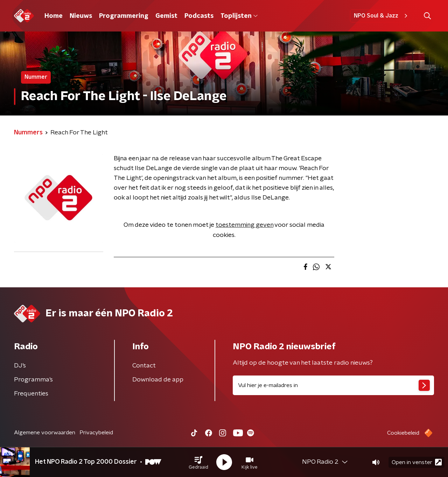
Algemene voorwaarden (45, 433)
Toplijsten (239, 16)
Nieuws (81, 16)
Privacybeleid (96, 433)
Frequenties (31, 394)
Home (54, 16)
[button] (198, 462)
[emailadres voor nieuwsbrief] (333, 385)
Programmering (124, 16)
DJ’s (20, 366)
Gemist (166, 16)
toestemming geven (244, 225)
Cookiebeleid (403, 433)
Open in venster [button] (417, 462)
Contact (144, 366)
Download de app (158, 380)
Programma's (33, 380)
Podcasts (199, 16)
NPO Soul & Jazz (382, 16)
